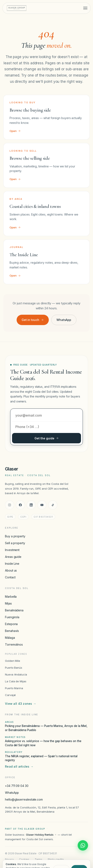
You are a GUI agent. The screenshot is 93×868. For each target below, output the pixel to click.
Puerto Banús (14, 668)
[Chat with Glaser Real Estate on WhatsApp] (83, 845)
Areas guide (13, 557)
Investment (12, 550)
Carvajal (10, 695)
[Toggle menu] (85, 8)
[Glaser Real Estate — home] (17, 8)
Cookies (24, 859)
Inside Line (12, 564)
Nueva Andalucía (16, 674)
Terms (39, 859)
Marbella (11, 597)
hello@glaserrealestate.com (24, 799)
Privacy (9, 859)
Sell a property (15, 543)
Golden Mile (13, 661)
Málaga (10, 638)
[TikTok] (53, 505)
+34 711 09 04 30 (17, 786)
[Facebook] (20, 505)
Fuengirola (12, 617)
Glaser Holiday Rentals (41, 835)
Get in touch (33, 320)
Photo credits (56, 859)
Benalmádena (14, 610)
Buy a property (15, 536)
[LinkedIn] (31, 505)
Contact (10, 577)
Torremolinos (14, 644)
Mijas (8, 603)
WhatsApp (64, 320)
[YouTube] (42, 505)
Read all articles (19, 767)
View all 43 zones (21, 704)
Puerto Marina (14, 688)
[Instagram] (10, 505)
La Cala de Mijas (16, 681)
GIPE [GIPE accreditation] (10, 517)
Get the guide (47, 438)
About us (11, 570)
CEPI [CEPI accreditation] (23, 517)
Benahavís (12, 631)
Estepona (11, 624)
